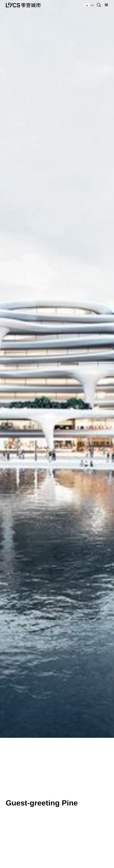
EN (87, 5)
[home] (23, 5)
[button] (106, 5)
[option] (92, 5)
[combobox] (87, 5)
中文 (92, 5)
